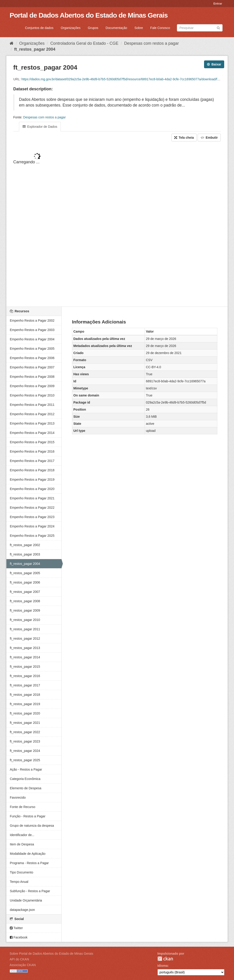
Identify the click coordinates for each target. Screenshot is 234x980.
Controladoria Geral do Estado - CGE (84, 43)
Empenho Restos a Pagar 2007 (32, 367)
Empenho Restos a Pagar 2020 (32, 489)
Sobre (139, 28)
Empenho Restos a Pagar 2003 (32, 330)
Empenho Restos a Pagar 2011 (32, 405)
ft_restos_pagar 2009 (25, 610)
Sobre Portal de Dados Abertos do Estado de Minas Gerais (51, 954)
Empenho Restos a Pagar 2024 (32, 526)
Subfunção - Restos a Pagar (30, 891)
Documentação (116, 28)
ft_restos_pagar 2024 (25, 751)
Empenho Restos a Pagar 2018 (32, 470)
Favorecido (18, 798)
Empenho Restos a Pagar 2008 (32, 377)
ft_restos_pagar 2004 (35, 49)
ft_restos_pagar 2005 (25, 573)
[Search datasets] (200, 28)
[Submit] (218, 27)
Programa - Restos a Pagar (29, 863)
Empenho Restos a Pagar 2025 (32, 536)
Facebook (19, 937)
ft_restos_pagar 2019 (25, 704)
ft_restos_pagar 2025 (25, 760)
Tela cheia (184, 138)
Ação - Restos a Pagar (26, 769)
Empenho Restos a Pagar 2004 (32, 339)
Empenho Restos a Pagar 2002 (32, 321)
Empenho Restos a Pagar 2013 (32, 423)
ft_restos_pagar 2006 (25, 582)
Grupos (93, 28)
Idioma (163, 966)
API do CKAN (19, 959)
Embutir (209, 138)
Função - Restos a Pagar (28, 816)
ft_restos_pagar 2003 (25, 554)
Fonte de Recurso (23, 807)
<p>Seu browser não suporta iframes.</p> (117, 224)
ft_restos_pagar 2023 (25, 741)
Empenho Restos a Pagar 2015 (32, 442)
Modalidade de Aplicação (28, 854)
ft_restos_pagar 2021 (25, 723)
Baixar (214, 64)
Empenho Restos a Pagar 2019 (32, 480)
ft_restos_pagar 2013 (25, 648)
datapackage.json (22, 910)
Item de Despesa (22, 844)
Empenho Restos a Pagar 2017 (32, 461)
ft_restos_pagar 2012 (25, 639)
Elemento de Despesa (26, 788)
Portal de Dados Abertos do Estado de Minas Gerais (89, 15)
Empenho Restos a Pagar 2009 (32, 386)
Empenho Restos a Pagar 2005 (32, 349)
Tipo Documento (21, 872)
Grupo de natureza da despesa (32, 826)
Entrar (218, 4)
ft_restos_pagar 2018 (25, 695)
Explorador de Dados (40, 127)
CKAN (165, 959)
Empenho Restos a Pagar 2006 (32, 358)
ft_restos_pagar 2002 (25, 545)
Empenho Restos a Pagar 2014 (32, 433)
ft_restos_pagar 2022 (25, 732)
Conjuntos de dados (39, 28)
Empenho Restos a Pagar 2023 (32, 517)
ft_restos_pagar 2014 (25, 657)
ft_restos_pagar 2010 (25, 620)
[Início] (12, 43)
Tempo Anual (19, 882)
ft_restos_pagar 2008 (25, 601)
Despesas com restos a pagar (151, 43)
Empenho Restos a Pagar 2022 (32, 508)
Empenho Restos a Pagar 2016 (32, 451)
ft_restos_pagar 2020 (25, 713)
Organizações (71, 28)
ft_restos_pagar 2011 (25, 629)
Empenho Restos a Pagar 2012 (32, 414)
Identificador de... (22, 835)
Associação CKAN (23, 965)
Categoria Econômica (25, 779)
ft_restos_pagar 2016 (25, 676)
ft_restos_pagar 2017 (25, 685)
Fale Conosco (160, 28)
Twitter (16, 928)
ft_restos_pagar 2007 (25, 592)
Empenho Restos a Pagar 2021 (32, 498)
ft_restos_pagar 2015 (25, 667)
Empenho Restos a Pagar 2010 (32, 395)
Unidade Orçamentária (26, 900)
